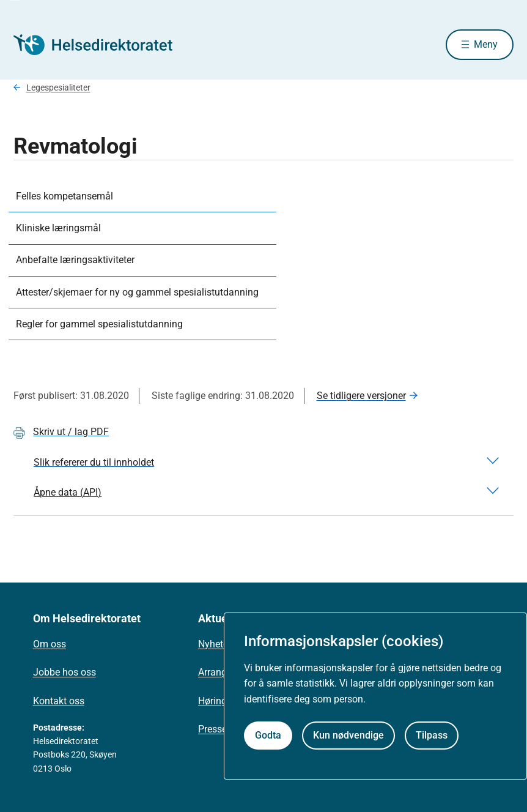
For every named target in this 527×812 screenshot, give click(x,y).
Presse (212, 729)
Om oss (50, 644)
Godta (268, 735)
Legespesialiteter (58, 88)
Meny (486, 44)
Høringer (216, 701)
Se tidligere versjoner (361, 396)
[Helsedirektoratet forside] (101, 45)
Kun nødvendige (348, 735)
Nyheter (215, 644)
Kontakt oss (59, 701)
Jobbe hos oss (64, 672)
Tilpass (432, 735)
